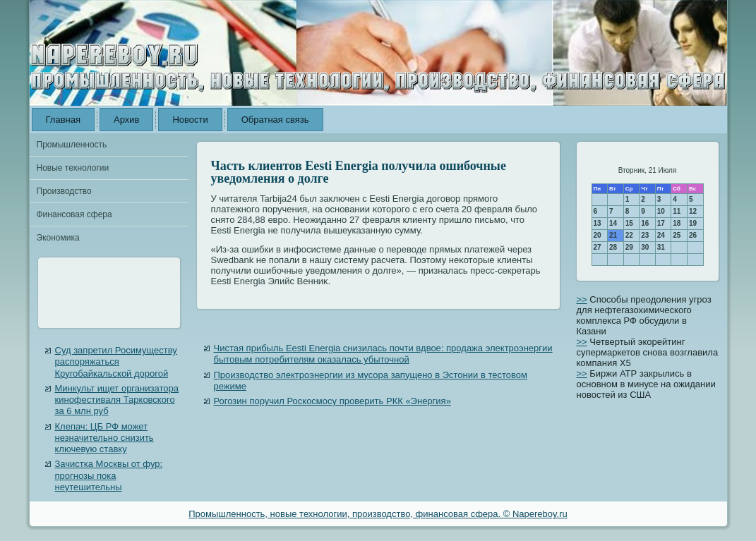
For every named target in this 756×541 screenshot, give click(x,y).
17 (661, 223)
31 (661, 247)
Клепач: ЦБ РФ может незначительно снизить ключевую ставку (104, 438)
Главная (63, 120)
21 (613, 235)
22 (629, 235)
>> (582, 299)
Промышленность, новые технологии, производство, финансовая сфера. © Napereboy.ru (378, 514)
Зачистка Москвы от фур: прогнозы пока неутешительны (109, 475)
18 (677, 223)
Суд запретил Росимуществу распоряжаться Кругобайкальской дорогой (116, 362)
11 (677, 211)
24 (661, 235)
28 (613, 247)
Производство (64, 191)
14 (613, 223)
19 (693, 223)
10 (661, 211)
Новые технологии (73, 168)
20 (598, 235)
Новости (190, 120)
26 (693, 235)
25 (677, 235)
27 (598, 247)
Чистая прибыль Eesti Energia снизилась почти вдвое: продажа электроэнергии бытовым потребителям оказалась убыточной (383, 354)
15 (629, 223)
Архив (126, 120)
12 (693, 211)
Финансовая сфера (74, 214)
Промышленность (72, 145)
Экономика (58, 238)
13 (598, 223)
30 (645, 247)
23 (645, 235)
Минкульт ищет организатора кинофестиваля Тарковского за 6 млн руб (117, 400)
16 (645, 223)
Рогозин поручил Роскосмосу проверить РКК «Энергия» (332, 401)
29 (629, 247)
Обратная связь (275, 120)
